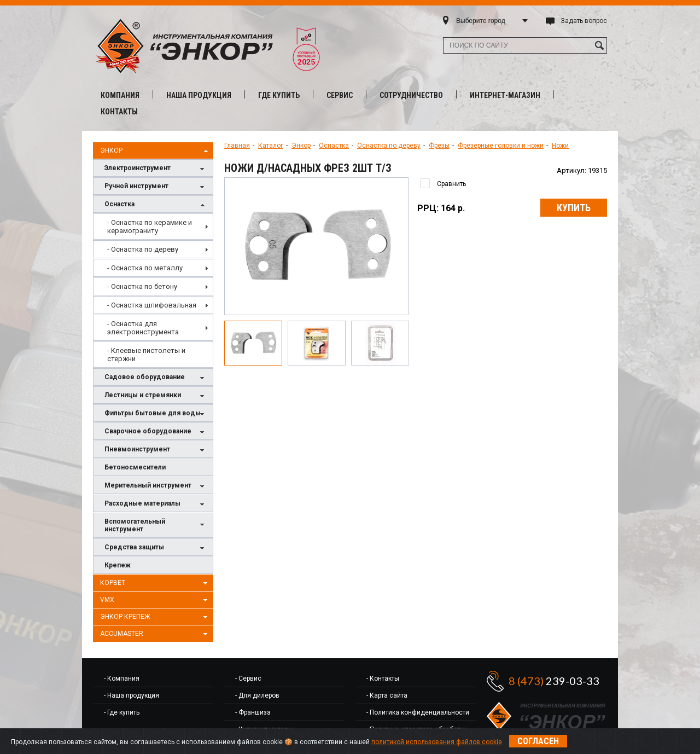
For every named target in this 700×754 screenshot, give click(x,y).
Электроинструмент (156, 169)
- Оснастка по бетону (142, 286)
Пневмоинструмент (156, 450)
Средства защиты (156, 548)
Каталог (271, 146)
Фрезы (439, 146)
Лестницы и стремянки (156, 396)
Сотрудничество (411, 95)
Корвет (155, 583)
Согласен (538, 741)
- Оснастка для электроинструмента (143, 328)
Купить (574, 208)
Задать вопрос (584, 21)
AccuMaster (155, 634)
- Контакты (383, 678)
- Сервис (248, 678)
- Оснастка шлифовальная (152, 305)
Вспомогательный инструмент (156, 525)
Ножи (560, 146)
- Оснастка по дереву (143, 249)
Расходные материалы (156, 504)
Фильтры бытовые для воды (156, 414)
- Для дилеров (257, 695)
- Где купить (122, 712)
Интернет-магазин (505, 95)
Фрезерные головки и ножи (501, 146)
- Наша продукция (132, 695)
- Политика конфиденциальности (418, 712)
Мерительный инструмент (156, 486)
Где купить (279, 95)
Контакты (119, 112)
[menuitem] (153, 227)
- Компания (122, 678)
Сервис (340, 95)
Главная (237, 146)
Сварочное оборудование (156, 432)
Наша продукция (199, 95)
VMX (155, 600)
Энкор (155, 151)
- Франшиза (253, 712)
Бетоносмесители (135, 467)
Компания (120, 95)
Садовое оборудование (156, 378)
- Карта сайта (387, 695)
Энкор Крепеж (155, 617)
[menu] (153, 291)
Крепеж (118, 565)
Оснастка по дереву (389, 146)
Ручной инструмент (156, 187)
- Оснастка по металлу (145, 268)
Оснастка (156, 205)
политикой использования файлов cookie (437, 742)
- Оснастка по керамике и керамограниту (150, 227)
